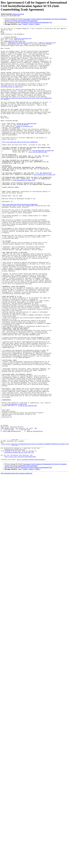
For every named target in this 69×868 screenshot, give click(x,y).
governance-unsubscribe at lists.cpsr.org (19, 537)
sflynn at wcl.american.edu (26, 143)
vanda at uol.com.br (18, 14)
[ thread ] (25, 24)
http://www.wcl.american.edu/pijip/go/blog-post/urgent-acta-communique (26, 112)
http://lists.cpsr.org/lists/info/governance (20, 542)
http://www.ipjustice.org (12, 512)
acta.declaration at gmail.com (11, 98)
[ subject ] (31, 24)
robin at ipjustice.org (23, 41)
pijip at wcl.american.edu (38, 177)
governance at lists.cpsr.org (15, 44)
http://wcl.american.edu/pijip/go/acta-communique (20, 165)
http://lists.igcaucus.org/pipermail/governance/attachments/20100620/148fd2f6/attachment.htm (35, 527)
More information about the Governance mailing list (17, 560)
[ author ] (38, 24)
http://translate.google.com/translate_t (31, 546)
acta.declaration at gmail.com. (24, 211)
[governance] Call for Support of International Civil (36, 22)
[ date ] (20, 24)
